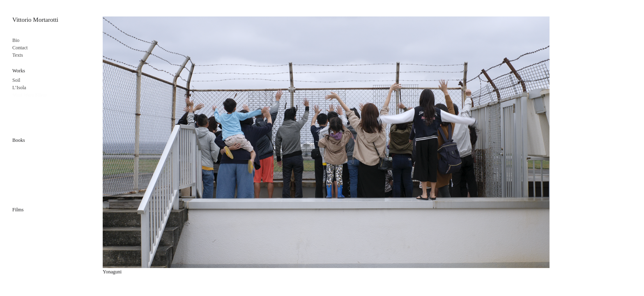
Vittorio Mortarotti (35, 20)
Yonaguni (112, 272)
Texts (18, 55)
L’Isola (19, 88)
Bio (16, 40)
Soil (16, 80)
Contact (20, 48)
